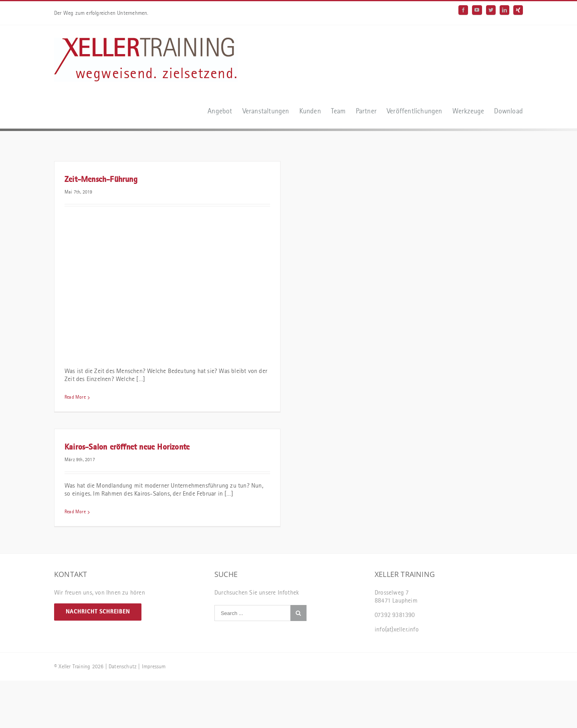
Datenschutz (123, 667)
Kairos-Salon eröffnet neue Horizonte (127, 448)
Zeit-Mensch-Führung (101, 180)
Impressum (154, 667)
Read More (75, 397)
